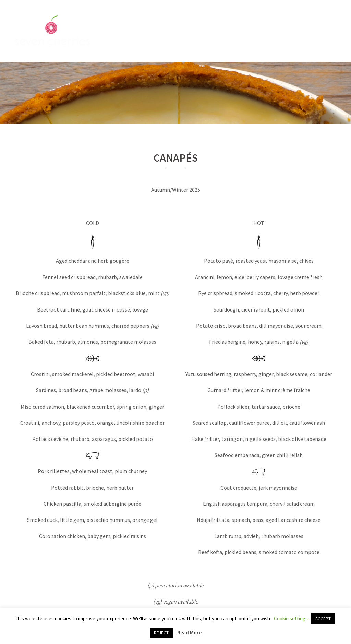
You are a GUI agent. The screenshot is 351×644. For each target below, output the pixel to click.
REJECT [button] (161, 633)
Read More (189, 633)
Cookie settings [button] (291, 618)
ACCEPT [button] (323, 619)
